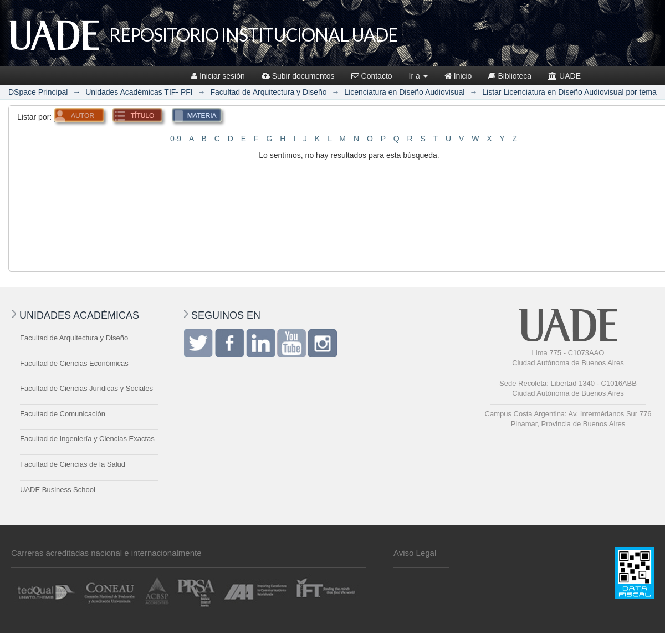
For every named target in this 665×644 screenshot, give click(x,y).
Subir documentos (298, 76)
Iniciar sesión (218, 76)
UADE (564, 76)
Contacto (372, 76)
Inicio (458, 76)
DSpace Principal (38, 92)
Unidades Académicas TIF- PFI (139, 92)
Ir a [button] (418, 76)
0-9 (176, 139)
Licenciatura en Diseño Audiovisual (404, 92)
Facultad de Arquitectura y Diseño (268, 92)
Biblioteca (510, 76)
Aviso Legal (415, 553)
